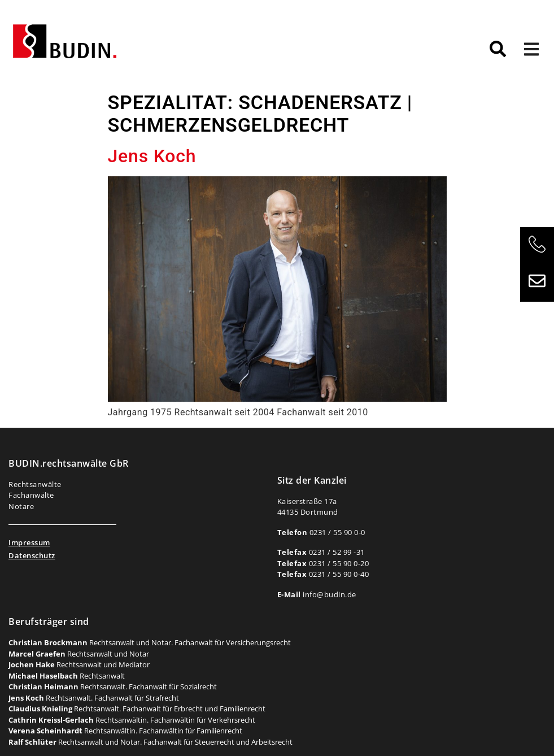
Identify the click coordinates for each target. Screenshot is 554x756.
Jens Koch (152, 156)
